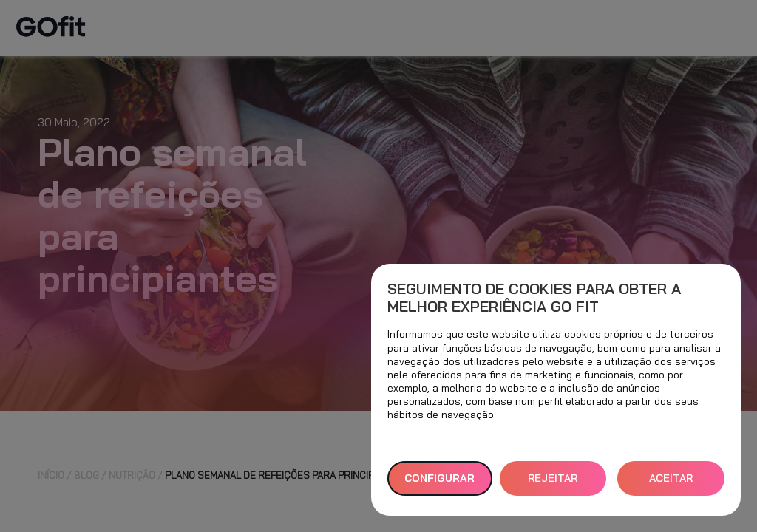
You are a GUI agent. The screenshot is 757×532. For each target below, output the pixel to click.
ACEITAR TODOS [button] (671, 484)
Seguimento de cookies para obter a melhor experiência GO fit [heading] (534, 298)
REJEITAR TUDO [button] (553, 484)
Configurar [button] (439, 478)
